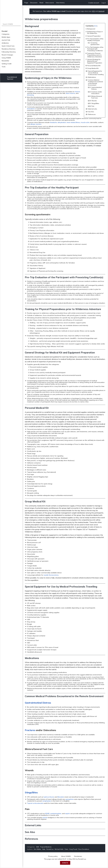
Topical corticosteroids (35, 803)
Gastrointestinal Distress (38, 703)
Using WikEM (6, 58)
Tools (4, 67)
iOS (94, 11)
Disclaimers (78, 856)
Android (101, 11)
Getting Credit (7, 64)
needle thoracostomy (51, 575)
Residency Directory (8, 49)
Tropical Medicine (46, 847)
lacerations (31, 109)
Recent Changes (7, 55)
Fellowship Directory (9, 52)
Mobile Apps (6, 37)
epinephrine (70, 799)
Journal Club (6, 40)
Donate (65, 863)
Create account (94, 3)
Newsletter (5, 61)
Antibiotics (5, 43)
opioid (45, 818)
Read (41, 3)
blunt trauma (71, 93)
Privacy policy (53, 856)
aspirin (67, 813)
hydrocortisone (49, 797)
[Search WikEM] (11, 24)
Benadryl (61, 797)
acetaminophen (56, 813)
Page (26, 3)
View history (60, 3)
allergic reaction (36, 124)
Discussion (34, 3)
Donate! (5, 31)
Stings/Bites (31, 792)
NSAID (47, 813)
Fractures (30, 730)
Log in (104, 3)
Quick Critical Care (8, 46)
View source (50, 3)
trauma (77, 92)
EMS (38, 847)
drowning (30, 95)
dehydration (62, 122)
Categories (6, 34)
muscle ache (85, 122)
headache (53, 122)
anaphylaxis (47, 801)
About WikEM (66, 856)
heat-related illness (73, 122)
